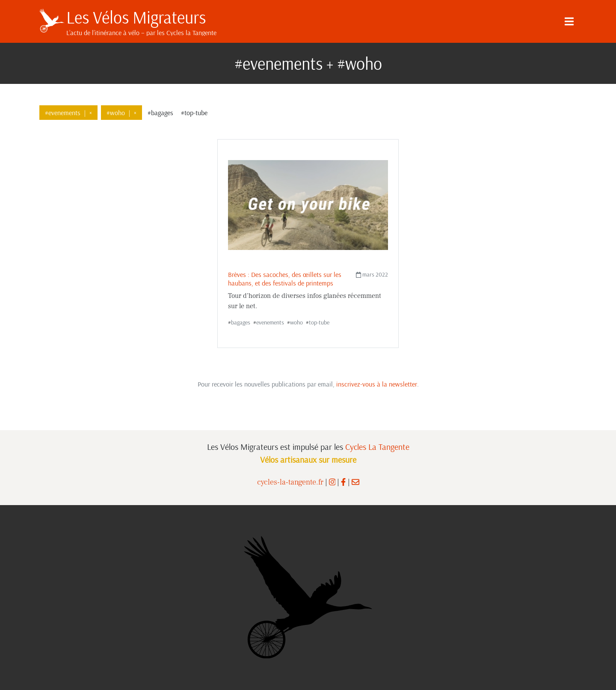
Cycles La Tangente (377, 447)
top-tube (319, 322)
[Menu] (569, 21)
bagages (241, 322)
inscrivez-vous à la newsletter (377, 384)
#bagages (160, 113)
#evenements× (68, 113)
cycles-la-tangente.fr (290, 482)
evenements (270, 322)
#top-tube (194, 113)
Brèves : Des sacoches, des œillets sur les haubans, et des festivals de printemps (285, 278)
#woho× (121, 113)
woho (296, 322)
